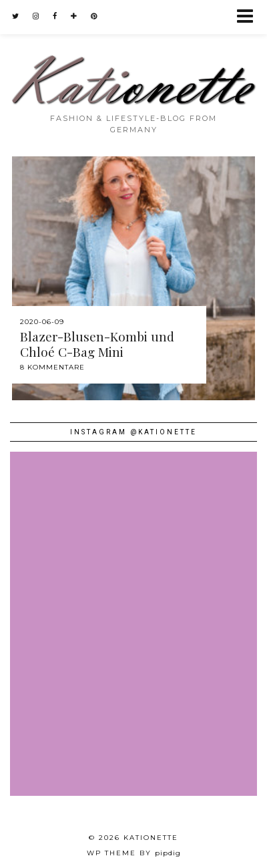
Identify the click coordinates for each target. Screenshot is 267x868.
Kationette (151, 838)
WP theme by (134, 853)
